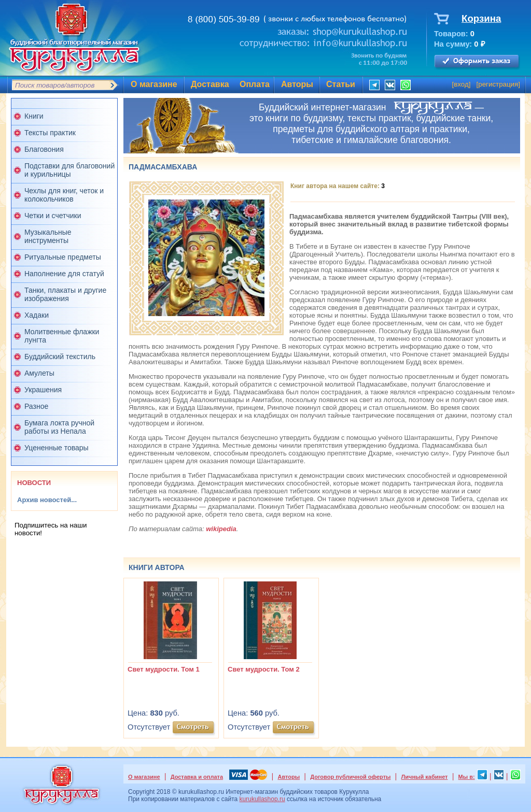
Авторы (297, 84)
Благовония (44, 149)
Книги (34, 116)
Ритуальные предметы (63, 257)
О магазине (154, 84)
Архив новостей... (47, 500)
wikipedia (221, 529)
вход (461, 84)
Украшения (43, 390)
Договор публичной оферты (350, 777)
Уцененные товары (57, 448)
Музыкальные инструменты (48, 236)
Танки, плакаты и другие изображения (65, 294)
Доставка (210, 84)
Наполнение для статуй (64, 274)
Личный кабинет (425, 777)
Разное (36, 406)
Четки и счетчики (53, 216)
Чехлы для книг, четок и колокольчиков (64, 195)
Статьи (341, 84)
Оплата (255, 84)
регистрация (498, 84)
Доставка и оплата (197, 777)
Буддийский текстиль (60, 357)
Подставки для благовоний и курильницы (69, 170)
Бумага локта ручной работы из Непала (59, 427)
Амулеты (39, 373)
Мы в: (467, 777)
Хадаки (37, 315)
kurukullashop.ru (262, 799)
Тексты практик (50, 133)
